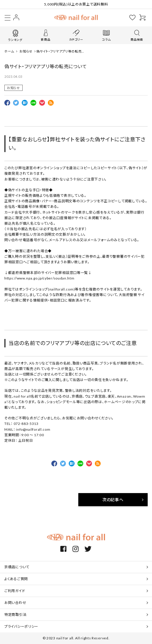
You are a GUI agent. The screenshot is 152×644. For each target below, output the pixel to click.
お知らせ (13, 88)
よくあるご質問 (16, 579)
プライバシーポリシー (21, 626)
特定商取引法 (15, 615)
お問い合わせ (15, 603)
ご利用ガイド (15, 591)
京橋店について (17, 567)
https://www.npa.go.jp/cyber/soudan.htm (39, 278)
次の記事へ (113, 500)
